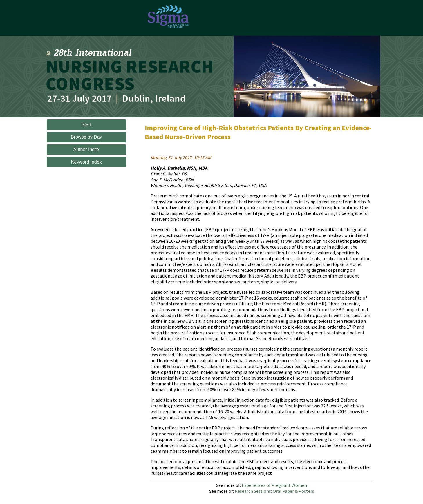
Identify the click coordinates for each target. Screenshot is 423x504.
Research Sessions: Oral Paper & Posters (274, 491)
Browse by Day (86, 137)
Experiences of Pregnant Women (274, 485)
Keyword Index (86, 162)
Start (86, 125)
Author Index (86, 149)
